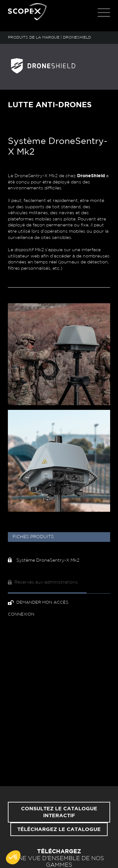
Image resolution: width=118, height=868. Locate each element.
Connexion (21, 614)
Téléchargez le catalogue (59, 829)
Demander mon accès (38, 603)
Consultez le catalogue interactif (59, 812)
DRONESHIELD (77, 37)
